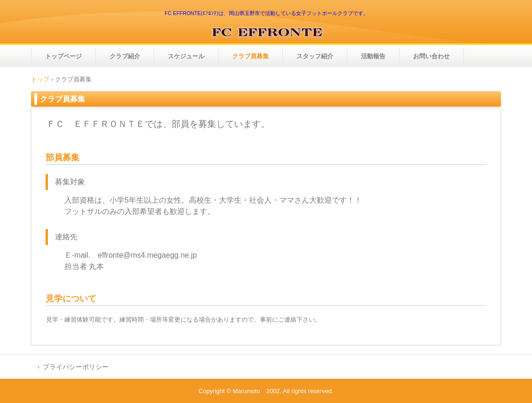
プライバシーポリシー (76, 367)
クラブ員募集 (250, 56)
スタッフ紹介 (315, 56)
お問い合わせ (431, 56)
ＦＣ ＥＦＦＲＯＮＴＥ (266, 32)
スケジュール (186, 56)
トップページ (63, 56)
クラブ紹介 (125, 56)
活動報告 (373, 56)
